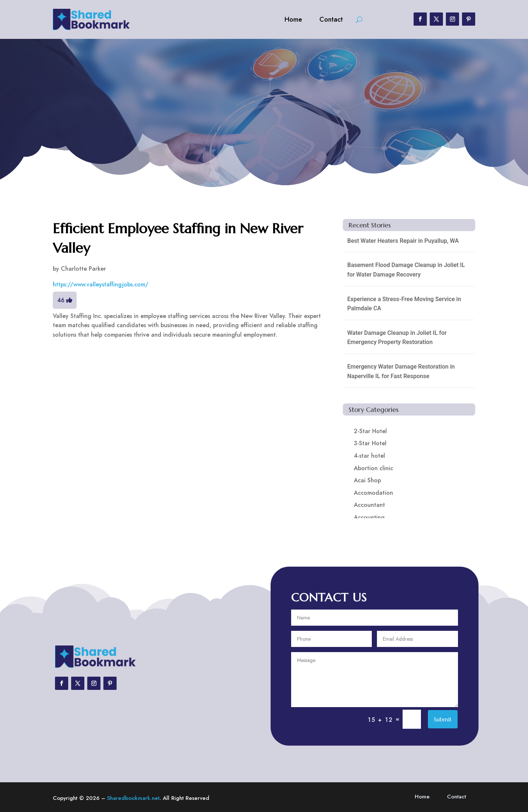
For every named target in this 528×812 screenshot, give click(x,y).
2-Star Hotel (370, 431)
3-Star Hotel (370, 443)
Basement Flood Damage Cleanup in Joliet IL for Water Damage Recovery (406, 270)
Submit (443, 719)
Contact (331, 19)
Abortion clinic (373, 468)
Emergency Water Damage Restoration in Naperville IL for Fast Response (401, 371)
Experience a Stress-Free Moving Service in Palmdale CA (404, 304)
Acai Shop (367, 480)
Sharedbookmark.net (133, 798)
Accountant (369, 505)
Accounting (369, 517)
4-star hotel (369, 456)
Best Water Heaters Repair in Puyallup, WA (403, 241)
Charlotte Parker (83, 269)
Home (293, 19)
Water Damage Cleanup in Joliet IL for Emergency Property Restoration (397, 338)
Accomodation (373, 493)
